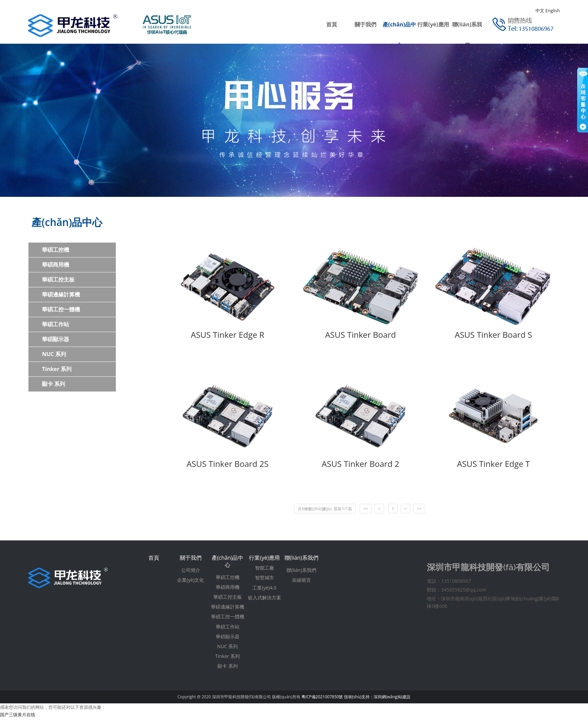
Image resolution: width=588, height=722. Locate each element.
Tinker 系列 (57, 369)
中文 (540, 11)
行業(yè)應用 (433, 24)
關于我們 (365, 24)
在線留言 (301, 580)
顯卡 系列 (54, 384)
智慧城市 (265, 577)
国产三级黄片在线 (18, 715)
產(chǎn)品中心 (228, 561)
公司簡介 (191, 570)
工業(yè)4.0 (264, 588)
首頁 (332, 24)
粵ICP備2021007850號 (322, 697)
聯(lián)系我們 (301, 558)
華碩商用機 (56, 265)
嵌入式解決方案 (265, 597)
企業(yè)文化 (191, 580)
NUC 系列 (54, 354)
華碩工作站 (56, 324)
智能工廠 (265, 568)
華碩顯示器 (56, 339)
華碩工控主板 (58, 280)
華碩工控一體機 (61, 309)
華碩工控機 (56, 250)
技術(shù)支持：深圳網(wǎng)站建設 (377, 697)
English (553, 11)
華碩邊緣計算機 (61, 294)
